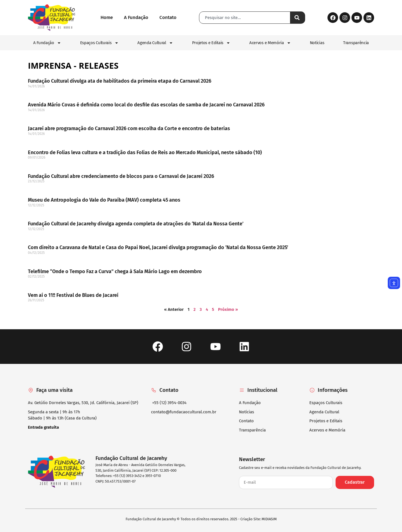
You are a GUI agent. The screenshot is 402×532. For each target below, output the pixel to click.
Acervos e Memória (270, 43)
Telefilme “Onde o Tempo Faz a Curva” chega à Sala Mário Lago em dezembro (115, 271)
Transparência (356, 43)
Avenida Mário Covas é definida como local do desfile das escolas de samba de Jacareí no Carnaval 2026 (146, 105)
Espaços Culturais (99, 43)
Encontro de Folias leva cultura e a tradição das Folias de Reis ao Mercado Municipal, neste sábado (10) (145, 152)
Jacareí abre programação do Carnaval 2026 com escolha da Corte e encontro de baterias (129, 128)
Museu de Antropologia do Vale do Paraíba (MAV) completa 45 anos (104, 200)
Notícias (317, 43)
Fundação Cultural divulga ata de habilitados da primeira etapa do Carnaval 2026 (120, 81)
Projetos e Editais (211, 43)
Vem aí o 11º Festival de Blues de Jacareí (73, 295)
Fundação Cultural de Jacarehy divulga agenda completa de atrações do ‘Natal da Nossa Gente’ (136, 224)
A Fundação (47, 43)
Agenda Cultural (155, 43)
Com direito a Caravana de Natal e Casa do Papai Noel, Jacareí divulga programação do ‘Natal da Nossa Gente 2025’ (158, 247)
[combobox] (245, 18)
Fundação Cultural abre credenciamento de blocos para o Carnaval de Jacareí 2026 (121, 176)
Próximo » (228, 309)
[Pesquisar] (298, 18)
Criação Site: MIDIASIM (259, 519)
